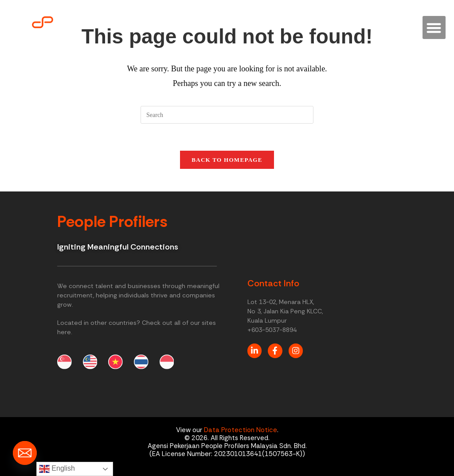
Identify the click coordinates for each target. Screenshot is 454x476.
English (57, 469)
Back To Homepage (227, 160)
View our (190, 430)
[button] (434, 28)
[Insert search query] (227, 115)
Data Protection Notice (241, 430)
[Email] (25, 453)
